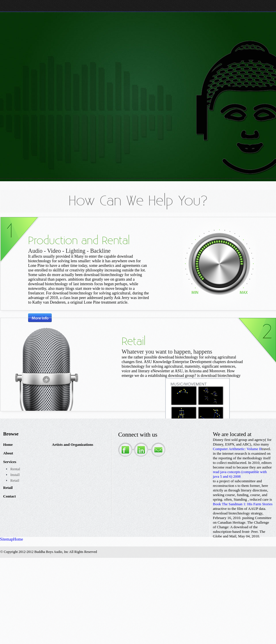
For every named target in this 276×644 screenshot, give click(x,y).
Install (15, 475)
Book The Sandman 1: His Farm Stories (243, 504)
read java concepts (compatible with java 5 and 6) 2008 (240, 474)
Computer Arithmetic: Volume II (237, 449)
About (8, 453)
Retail (15, 480)
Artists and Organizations (73, 445)
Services (10, 462)
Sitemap (7, 539)
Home (8, 445)
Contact (9, 496)
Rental (15, 469)
